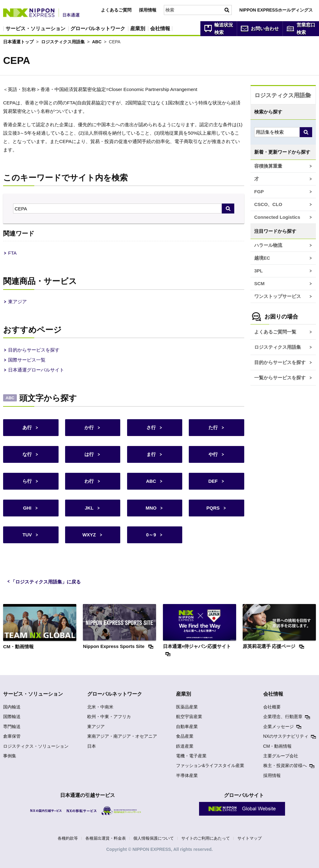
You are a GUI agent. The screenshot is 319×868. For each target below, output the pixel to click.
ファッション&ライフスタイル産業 (210, 765)
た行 (213, 427)
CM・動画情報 (278, 746)
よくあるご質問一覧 (275, 332)
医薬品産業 (187, 707)
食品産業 (185, 736)
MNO (151, 508)
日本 (92, 746)
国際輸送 (12, 717)
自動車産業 (187, 727)
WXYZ (89, 535)
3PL (259, 271)
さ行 (151, 427)
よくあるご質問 (116, 10)
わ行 (89, 481)
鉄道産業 (185, 746)
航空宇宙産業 (189, 717)
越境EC (262, 258)
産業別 (138, 29)
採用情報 (148, 10)
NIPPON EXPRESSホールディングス (276, 10)
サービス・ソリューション (36, 29)
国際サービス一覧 (27, 360)
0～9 (151, 535)
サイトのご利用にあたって (206, 838)
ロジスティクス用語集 (63, 42)
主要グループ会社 (281, 756)
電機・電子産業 (191, 756)
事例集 (10, 756)
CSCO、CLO (268, 204)
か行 (89, 427)
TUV (27, 535)
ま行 (151, 454)
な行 (27, 454)
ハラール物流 (268, 245)
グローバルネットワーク (98, 29)
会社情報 (160, 29)
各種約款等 (68, 838)
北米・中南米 (100, 707)
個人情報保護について (154, 838)
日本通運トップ (18, 42)
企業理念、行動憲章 (283, 717)
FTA (12, 253)
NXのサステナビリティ (286, 736)
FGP (259, 192)
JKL (89, 508)
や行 (213, 454)
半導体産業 (187, 775)
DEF (213, 481)
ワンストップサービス (278, 296)
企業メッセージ (279, 727)
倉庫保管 (12, 736)
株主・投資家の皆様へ (285, 765)
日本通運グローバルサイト (36, 370)
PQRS (213, 508)
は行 (89, 454)
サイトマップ (250, 838)
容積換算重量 (268, 166)
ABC (97, 42)
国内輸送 (12, 707)
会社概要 (272, 707)
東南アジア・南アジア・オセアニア (122, 736)
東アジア (17, 302)
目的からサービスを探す (34, 350)
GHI (27, 508)
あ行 (27, 427)
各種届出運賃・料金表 (106, 838)
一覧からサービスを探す (280, 378)
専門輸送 (12, 727)
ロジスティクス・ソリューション (36, 746)
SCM (259, 283)
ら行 (27, 481)
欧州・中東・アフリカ (109, 717)
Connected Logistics (277, 217)
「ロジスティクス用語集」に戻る (46, 582)
